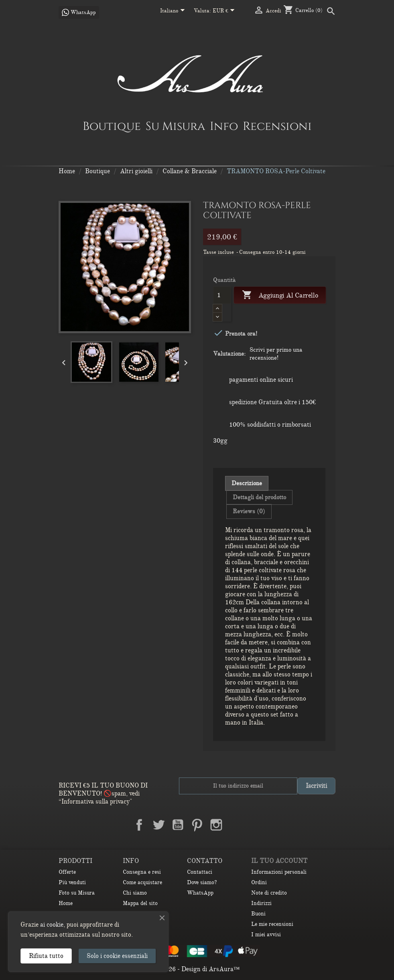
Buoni (258, 914)
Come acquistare (142, 882)
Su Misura (175, 126)
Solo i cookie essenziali (117, 956)
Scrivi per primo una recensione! (276, 354)
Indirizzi (261, 903)
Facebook (139, 825)
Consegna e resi (142, 872)
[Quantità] (222, 295)
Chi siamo (135, 893)
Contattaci (200, 872)
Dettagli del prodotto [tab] (259, 497)
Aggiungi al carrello (280, 295)
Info (224, 126)
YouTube (178, 825)
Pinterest (197, 825)
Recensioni (277, 126)
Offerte (67, 872)
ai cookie (52, 925)
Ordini (259, 882)
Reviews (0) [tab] (249, 511)
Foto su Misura (77, 893)
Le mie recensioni (272, 924)
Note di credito (269, 893)
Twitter (158, 825)
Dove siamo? (202, 882)
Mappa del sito (140, 903)
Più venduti (72, 882)
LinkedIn (236, 825)
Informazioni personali (279, 872)
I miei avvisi (266, 934)
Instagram (216, 825)
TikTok (255, 825)
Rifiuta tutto (46, 956)
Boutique (112, 126)
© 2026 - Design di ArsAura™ (197, 969)
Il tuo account (279, 861)
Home (66, 903)
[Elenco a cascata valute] (225, 11)
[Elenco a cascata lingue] (174, 11)
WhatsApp (200, 893)
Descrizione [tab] (247, 483)
